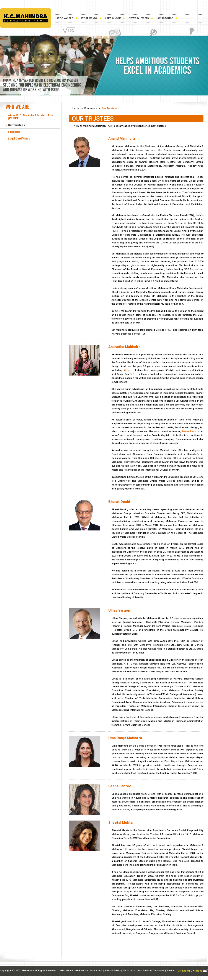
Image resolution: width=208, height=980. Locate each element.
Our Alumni (145, 971)
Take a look (113, 18)
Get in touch (165, 18)
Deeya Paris (189, 431)
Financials (14, 132)
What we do (89, 18)
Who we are (65, 18)
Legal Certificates (19, 139)
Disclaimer (159, 971)
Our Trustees (16, 125)
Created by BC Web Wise (193, 971)
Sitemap (171, 971)
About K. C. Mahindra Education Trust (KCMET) (31, 117)
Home (76, 108)
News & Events (139, 18)
